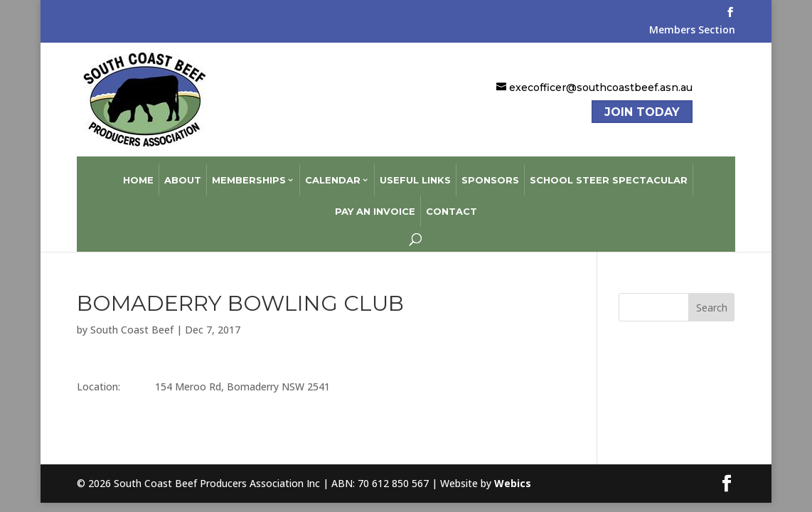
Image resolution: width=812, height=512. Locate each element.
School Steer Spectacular (609, 172)
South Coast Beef (132, 322)
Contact (452, 203)
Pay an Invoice (375, 203)
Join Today (642, 112)
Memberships (249, 172)
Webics (513, 475)
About (183, 172)
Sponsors (490, 172)
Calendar (333, 172)
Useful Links (415, 172)
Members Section (692, 31)
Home (138, 172)
